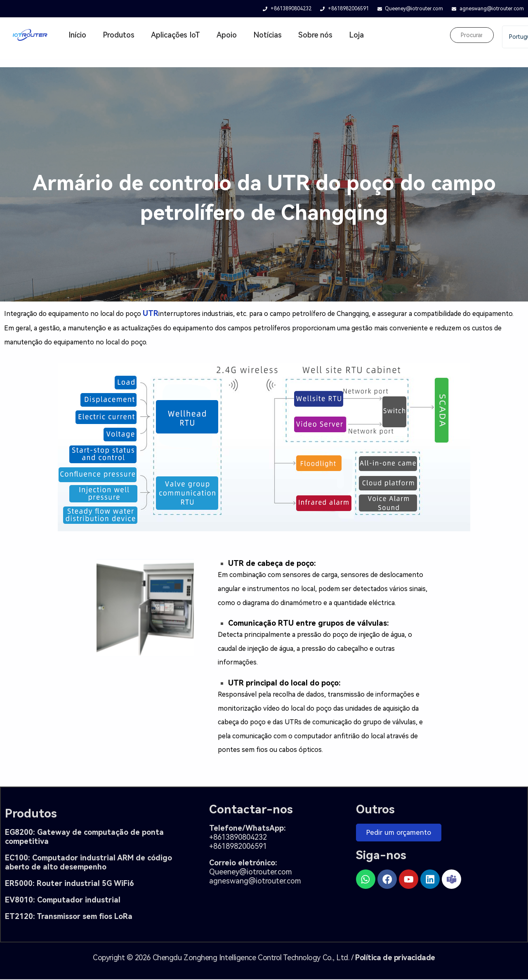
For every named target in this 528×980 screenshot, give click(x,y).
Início (77, 35)
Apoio (227, 35)
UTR (151, 313)
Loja (356, 35)
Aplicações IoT (176, 35)
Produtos (119, 35)
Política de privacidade (395, 958)
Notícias (268, 35)
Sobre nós (315, 35)
